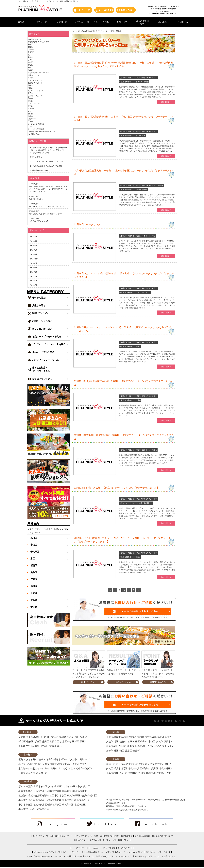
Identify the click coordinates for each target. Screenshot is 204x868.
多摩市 (30, 57)
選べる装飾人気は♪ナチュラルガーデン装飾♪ (46, 166)
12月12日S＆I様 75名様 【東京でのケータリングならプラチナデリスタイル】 (117, 488)
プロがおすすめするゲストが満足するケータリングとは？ (59, 852)
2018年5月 (34, 246)
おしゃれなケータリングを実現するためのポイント (111, 848)
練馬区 (30, 70)
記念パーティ (33, 119)
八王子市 (31, 49)
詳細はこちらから (89, 682)
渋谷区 (30, 65)
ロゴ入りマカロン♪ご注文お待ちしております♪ (47, 161)
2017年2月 (34, 285)
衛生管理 (104, 836)
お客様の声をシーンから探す (38, 73)
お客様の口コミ (123, 840)
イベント (31, 78)
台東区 (34, 593)
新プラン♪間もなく (37, 157)
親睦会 (146, 82)
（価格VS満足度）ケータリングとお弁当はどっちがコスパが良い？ (114, 852)
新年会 (138, 190)
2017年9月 (34, 263)
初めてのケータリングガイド (158, 852)
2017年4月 (34, 276)
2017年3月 (34, 281)
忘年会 (154, 450)
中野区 (30, 47)
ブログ (30, 127)
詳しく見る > (166, 102)
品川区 (30, 55)
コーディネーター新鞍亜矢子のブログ (42, 132)
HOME (34, 836)
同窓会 (30, 88)
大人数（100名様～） (36, 91)
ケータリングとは (79, 848)
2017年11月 (34, 259)
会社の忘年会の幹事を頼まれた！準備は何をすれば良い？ (92, 856)
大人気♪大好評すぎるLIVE (39, 170)
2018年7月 (34, 241)
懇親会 (138, 136)
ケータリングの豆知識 (36, 124)
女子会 (30, 93)
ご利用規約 (114, 836)
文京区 (34, 607)
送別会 (30, 121)
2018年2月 (34, 254)
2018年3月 (34, 250)
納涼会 (30, 114)
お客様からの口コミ (127, 78)
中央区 (161, 186)
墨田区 (34, 586)
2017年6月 (34, 268)
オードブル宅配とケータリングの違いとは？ (46, 856)
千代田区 (139, 82)
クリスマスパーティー (128, 503)
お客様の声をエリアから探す (146, 78)
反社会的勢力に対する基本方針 (88, 840)
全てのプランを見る (42, 379)
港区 (144, 136)
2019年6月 (34, 237)
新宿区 (30, 62)
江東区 (34, 579)
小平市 (30, 60)
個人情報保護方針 (142, 836)
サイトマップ (109, 840)
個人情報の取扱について (162, 836)
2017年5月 (34, 272)
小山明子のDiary (34, 134)
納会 (153, 236)
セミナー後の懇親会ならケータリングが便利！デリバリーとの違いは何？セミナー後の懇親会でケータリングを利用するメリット (49, 150)
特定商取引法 (127, 836)
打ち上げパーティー (143, 292)
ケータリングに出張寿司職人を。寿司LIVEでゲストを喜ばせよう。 (148, 856)
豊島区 (34, 600)
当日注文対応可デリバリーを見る (41, 369)
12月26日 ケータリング (87, 224)
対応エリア (64, 836)
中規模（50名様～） (127, 82)
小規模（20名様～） (35, 96)
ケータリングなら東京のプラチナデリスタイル (90, 31)
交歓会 (30, 85)
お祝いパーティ (34, 75)
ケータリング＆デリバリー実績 (85, 836)
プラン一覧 (43, 836)
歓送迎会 (31, 109)
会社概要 (54, 836)
